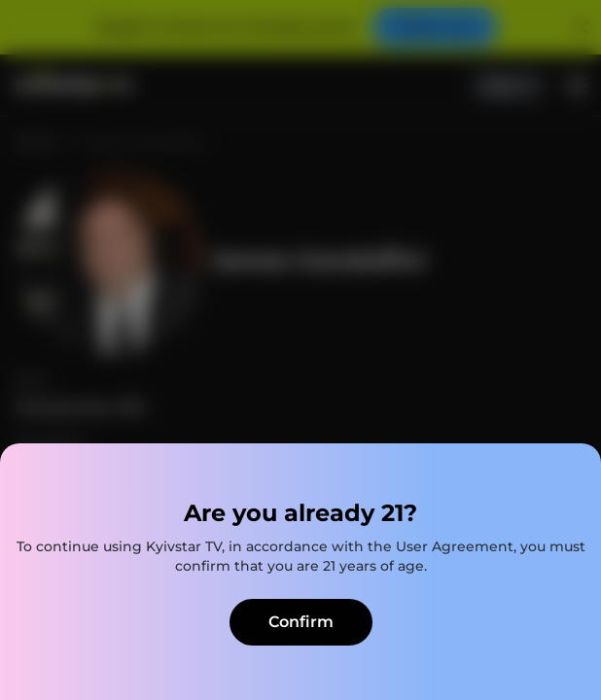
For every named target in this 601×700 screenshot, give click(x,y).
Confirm (301, 622)
